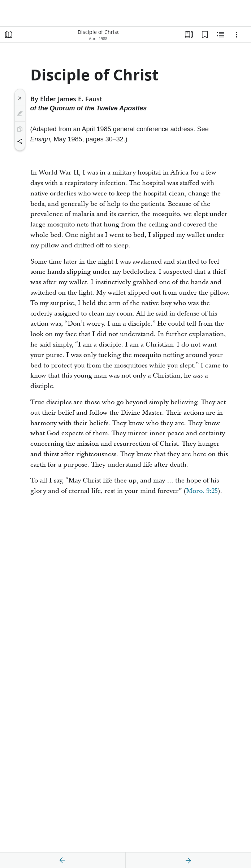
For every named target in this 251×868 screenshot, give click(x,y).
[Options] (237, 35)
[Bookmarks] (205, 35)
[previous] (62, 860)
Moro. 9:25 (202, 491)
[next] (188, 860)
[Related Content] (221, 35)
